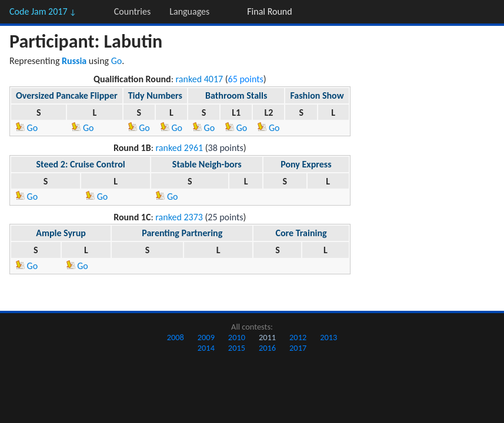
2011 (267, 337)
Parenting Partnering (182, 233)
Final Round (269, 11)
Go (117, 61)
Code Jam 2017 (43, 11)
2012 (298, 337)
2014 (206, 348)
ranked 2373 (179, 217)
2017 (298, 348)
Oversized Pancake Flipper (67, 95)
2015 (237, 348)
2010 (237, 337)
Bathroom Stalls (236, 95)
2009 (206, 337)
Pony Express (306, 164)
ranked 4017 (200, 79)
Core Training (301, 233)
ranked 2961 (180, 148)
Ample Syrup (61, 233)
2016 (267, 348)
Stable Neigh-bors (207, 164)
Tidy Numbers (155, 95)
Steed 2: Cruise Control (81, 164)
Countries (132, 11)
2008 (176, 337)
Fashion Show (317, 95)
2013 (328, 337)
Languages (189, 11)
